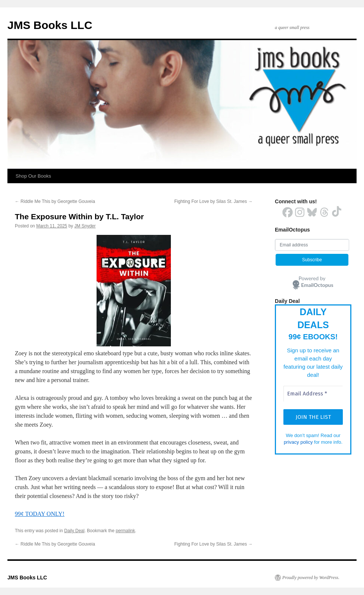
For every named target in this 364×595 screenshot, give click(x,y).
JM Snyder (85, 226)
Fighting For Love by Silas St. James (213, 201)
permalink (125, 531)
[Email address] (312, 245)
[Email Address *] (313, 394)
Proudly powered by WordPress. (311, 578)
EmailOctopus (317, 285)
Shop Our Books (33, 176)
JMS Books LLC (50, 25)
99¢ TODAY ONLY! (40, 514)
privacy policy (298, 442)
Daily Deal (74, 531)
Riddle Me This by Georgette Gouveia (55, 201)
